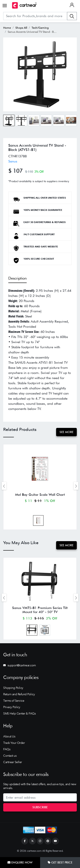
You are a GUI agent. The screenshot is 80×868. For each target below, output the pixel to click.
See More (66, 432)
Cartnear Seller (13, 762)
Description (17, 278)
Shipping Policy (13, 688)
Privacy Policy (12, 707)
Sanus (13, 161)
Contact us (10, 756)
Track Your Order (14, 743)
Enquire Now (20, 862)
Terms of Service (14, 701)
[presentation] (4, 486)
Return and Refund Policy (19, 694)
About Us (9, 736)
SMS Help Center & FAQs (19, 713)
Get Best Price (60, 862)
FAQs (7, 749)
